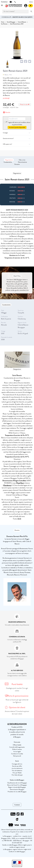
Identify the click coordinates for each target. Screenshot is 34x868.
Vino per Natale (17, 773)
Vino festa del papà (17, 775)
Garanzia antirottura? (17, 138)
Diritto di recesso (17, 749)
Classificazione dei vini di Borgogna (17, 783)
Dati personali (17, 756)
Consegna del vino (17, 764)
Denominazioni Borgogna (17, 789)
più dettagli (6, 98)
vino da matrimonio (17, 768)
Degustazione (9, 160)
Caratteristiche (8, 162)
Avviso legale (17, 752)
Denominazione (22, 162)
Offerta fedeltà (17, 745)
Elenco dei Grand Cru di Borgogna (17, 785)
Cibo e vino (22, 160)
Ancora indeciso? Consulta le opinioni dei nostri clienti (17, 713)
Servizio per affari (17, 766)
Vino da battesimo (17, 771)
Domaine (17, 164)
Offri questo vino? (17, 144)
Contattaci (17, 805)
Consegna (17, 133)
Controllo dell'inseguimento (17, 747)
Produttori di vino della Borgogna (17, 792)
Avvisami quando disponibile (17, 127)
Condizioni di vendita (17, 754)
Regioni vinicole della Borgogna (17, 787)
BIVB (19, 519)
